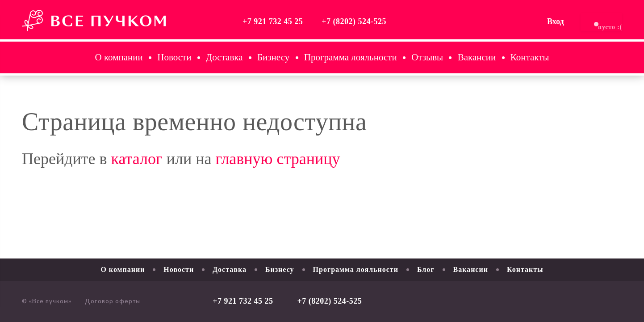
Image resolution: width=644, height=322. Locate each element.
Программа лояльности (351, 57)
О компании (119, 57)
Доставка (224, 57)
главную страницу (278, 159)
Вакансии (477, 57)
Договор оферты (113, 301)
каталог (137, 159)
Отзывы (427, 57)
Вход (516, 21)
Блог (426, 269)
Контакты (530, 57)
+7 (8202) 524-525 (314, 21)
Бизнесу (273, 57)
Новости (174, 57)
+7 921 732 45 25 (233, 21)
